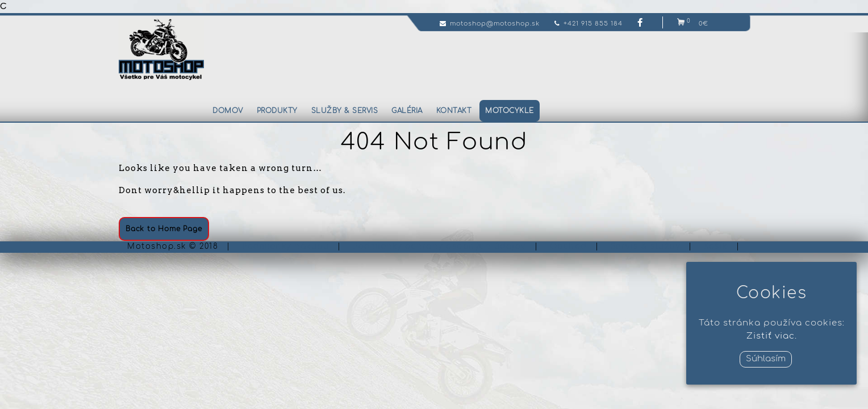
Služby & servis (345, 111)
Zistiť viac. (772, 336)
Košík (716, 247)
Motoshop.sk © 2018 (173, 247)
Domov (228, 111)
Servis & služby (646, 247)
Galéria (407, 111)
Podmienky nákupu (285, 247)
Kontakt (454, 111)
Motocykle (510, 111)
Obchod (568, 247)
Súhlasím (766, 359)
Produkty (277, 111)
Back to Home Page (164, 229)
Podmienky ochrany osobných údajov (439, 247)
